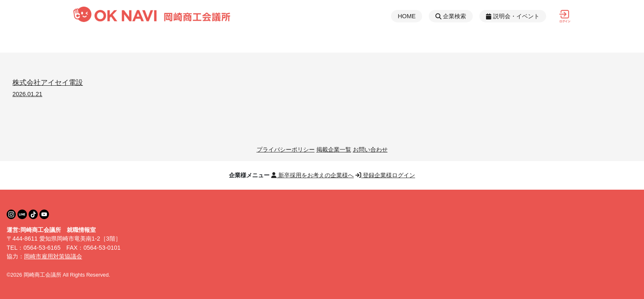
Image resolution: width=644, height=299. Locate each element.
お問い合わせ (370, 149)
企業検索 (451, 16)
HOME (407, 16)
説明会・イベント (513, 16)
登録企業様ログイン (385, 175)
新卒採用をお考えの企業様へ (312, 175)
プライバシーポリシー (286, 149)
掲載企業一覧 (334, 149)
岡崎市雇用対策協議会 (53, 256)
